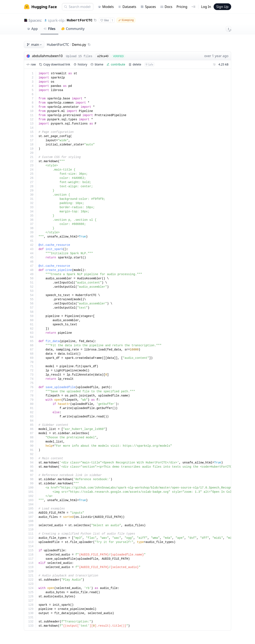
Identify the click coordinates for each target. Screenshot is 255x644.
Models (106, 7)
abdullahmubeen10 (47, 56)
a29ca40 (103, 56)
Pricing (182, 7)
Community (73, 29)
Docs (166, 7)
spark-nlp (56, 20)
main (34, 45)
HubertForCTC (80, 20)
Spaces (148, 7)
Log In (206, 7)
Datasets (127, 7)
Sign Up (222, 7)
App (32, 29)
